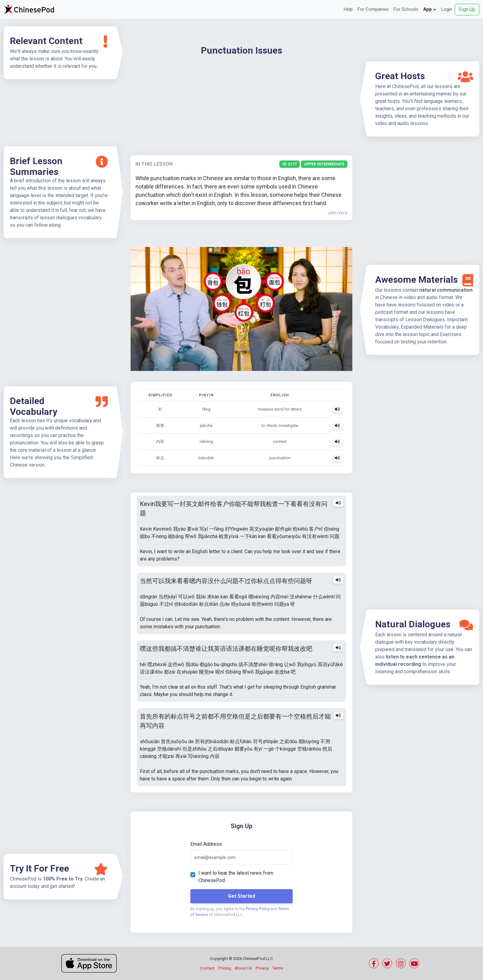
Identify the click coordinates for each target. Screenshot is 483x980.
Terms (278, 968)
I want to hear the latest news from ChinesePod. (236, 877)
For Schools (406, 9)
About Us (243, 968)
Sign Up (467, 9)
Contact (207, 968)
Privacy (262, 968)
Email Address (206, 844)
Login (447, 9)
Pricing (225, 968)
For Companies (373, 9)
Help (348, 9)
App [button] (430, 9)
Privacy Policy (258, 909)
